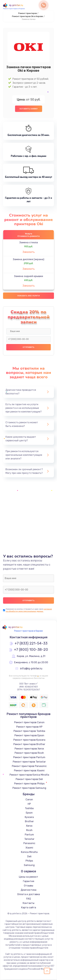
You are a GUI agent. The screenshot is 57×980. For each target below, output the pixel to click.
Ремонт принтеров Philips (29, 784)
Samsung (29, 865)
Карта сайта (29, 908)
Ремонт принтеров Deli (29, 779)
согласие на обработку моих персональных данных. (29, 610)
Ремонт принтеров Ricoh (29, 753)
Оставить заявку (29, 109)
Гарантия (29, 881)
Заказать (29, 252)
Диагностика (28, 890)
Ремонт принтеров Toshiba (29, 731)
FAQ (29, 899)
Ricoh (29, 830)
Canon (29, 800)
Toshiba (29, 809)
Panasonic (29, 844)
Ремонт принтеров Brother (29, 744)
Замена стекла (29, 243)
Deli (29, 857)
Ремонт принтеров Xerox (29, 749)
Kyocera (29, 817)
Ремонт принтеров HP (29, 727)
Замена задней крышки (28, 276)
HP (29, 804)
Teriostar (29, 839)
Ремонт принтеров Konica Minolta (29, 775)
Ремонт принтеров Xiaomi (29, 771)
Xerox (29, 826)
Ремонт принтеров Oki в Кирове (28, 16)
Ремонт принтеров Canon (29, 723)
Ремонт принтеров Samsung (29, 788)
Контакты (28, 903)
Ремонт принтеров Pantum (29, 758)
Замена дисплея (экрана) (28, 259)
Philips (29, 861)
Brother (29, 822)
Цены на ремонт (28, 877)
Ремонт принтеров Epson (29, 736)
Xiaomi (29, 848)
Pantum (29, 835)
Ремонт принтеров (28, 13)
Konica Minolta (29, 852)
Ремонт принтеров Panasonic (29, 766)
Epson (29, 813)
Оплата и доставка (28, 895)
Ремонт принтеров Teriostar (29, 762)
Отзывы (28, 886)
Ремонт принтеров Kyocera (29, 740)
